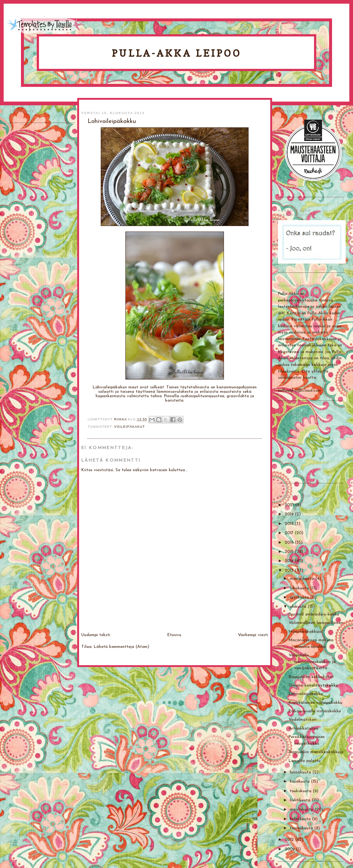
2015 (290, 552)
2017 (290, 533)
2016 (290, 543)
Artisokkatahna (304, 728)
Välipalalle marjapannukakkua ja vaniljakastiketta (312, 662)
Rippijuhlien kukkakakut (311, 677)
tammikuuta (302, 828)
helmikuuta (301, 819)
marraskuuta (303, 579)
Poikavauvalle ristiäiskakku (315, 711)
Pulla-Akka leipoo (176, 53)
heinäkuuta (301, 772)
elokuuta (299, 607)
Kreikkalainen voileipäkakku (315, 703)
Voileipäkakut (130, 427)
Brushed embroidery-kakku (314, 614)
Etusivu (174, 635)
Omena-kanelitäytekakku (313, 685)
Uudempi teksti (96, 635)
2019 (290, 514)
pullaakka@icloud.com (299, 391)
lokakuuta (300, 588)
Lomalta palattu (305, 761)
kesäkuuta (300, 781)
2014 (290, 561)
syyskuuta (300, 597)
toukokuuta (301, 791)
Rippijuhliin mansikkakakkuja (316, 752)
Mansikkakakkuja (305, 632)
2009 (290, 849)
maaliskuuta (302, 809)
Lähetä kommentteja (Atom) (122, 647)
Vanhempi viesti (253, 635)
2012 (290, 840)
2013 (290, 571)
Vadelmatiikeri (303, 720)
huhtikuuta (301, 800)
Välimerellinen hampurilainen (316, 623)
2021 (290, 505)
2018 (290, 524)
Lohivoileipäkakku (306, 694)
